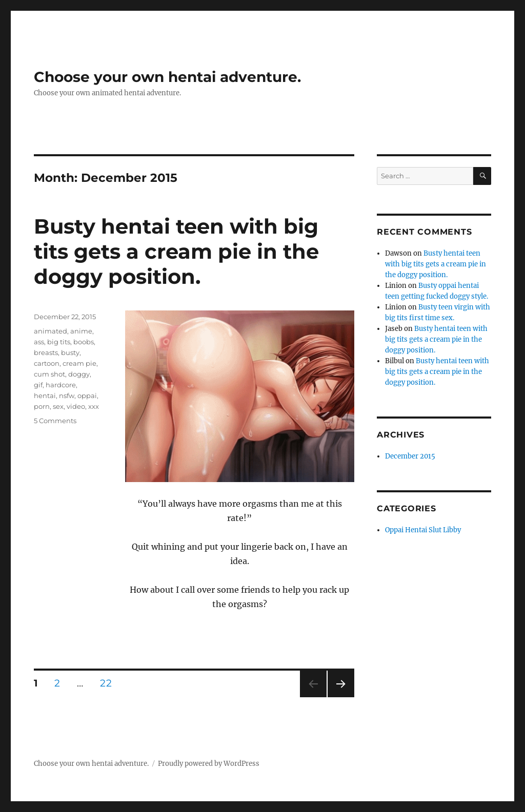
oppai (87, 395)
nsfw (67, 395)
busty (70, 352)
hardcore (61, 385)
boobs (84, 342)
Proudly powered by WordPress (209, 764)
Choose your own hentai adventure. (167, 77)
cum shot (49, 374)
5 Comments (55, 421)
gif (38, 385)
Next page (341, 697)
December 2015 (410, 456)
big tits (59, 342)
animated (51, 331)
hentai (45, 395)
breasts (46, 352)
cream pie (79, 363)
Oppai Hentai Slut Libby (423, 530)
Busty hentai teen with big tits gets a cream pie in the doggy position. (176, 251)
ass (39, 342)
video (76, 406)
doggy (79, 374)
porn (42, 406)
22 (109, 683)
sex (58, 406)
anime (81, 331)
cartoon (47, 363)
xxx (94, 406)
